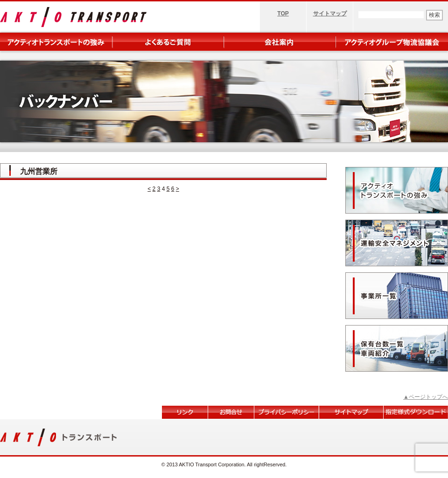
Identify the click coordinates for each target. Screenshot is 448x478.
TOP (283, 14)
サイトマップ (330, 14)
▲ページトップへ (426, 397)
